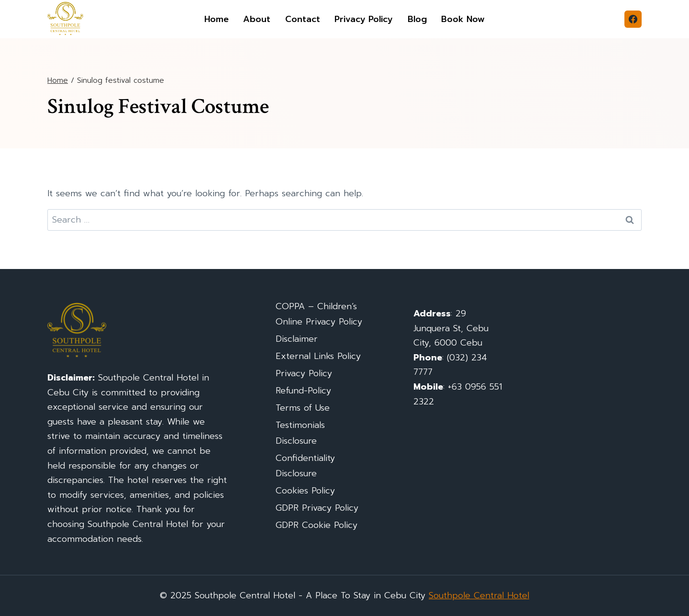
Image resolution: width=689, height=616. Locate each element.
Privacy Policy (364, 19)
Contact (303, 19)
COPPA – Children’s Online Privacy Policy (319, 314)
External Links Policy (318, 356)
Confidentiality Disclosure (305, 466)
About (257, 19)
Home (217, 19)
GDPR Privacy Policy (317, 508)
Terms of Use (303, 408)
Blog (417, 19)
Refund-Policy (303, 391)
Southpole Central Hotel (479, 595)
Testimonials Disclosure (300, 433)
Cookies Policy (305, 491)
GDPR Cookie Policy (317, 525)
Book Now (463, 19)
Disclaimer (297, 339)
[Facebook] (633, 19)
